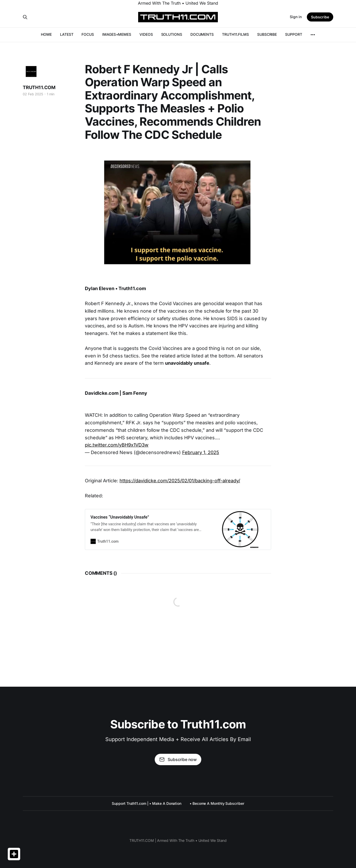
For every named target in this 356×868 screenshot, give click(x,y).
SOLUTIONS (172, 34)
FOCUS (88, 34)
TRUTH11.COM (39, 87)
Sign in (296, 17)
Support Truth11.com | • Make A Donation (147, 803)
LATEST (67, 34)
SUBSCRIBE (267, 34)
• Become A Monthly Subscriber (217, 803)
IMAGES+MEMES (117, 34)
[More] (313, 35)
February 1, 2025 (201, 452)
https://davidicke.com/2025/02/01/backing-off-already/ (180, 481)
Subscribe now (178, 759)
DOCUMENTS (202, 34)
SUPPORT (294, 34)
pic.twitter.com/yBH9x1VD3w (117, 445)
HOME (46, 34)
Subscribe (320, 17)
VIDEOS (146, 34)
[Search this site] (25, 17)
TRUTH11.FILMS (235, 34)
